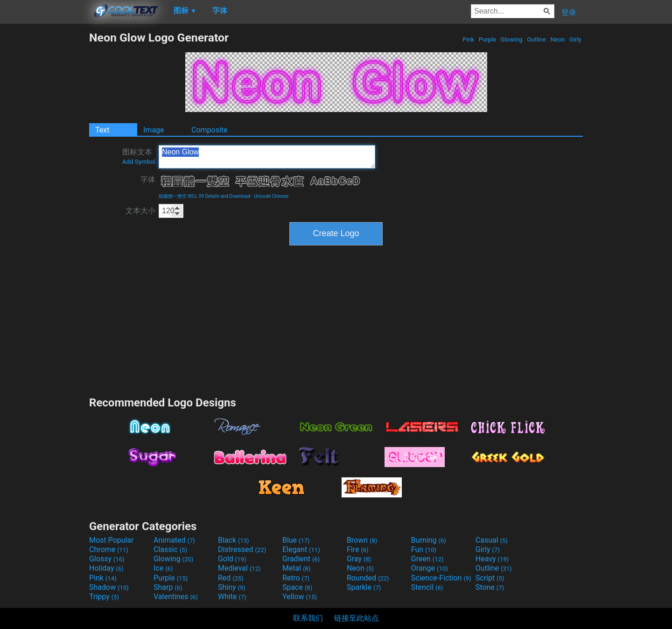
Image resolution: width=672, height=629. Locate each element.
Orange (430, 568)
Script (490, 578)
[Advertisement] (44, 171)
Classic (170, 549)
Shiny (232, 587)
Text (102, 130)
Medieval (239, 568)
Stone (490, 587)
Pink (469, 39)
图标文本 (139, 156)
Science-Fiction (441, 578)
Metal (297, 568)
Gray (359, 559)
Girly (575, 39)
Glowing (511, 39)
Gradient (301, 559)
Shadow (109, 587)
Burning (429, 540)
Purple (488, 39)
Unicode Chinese (271, 196)
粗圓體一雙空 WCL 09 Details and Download (204, 196)
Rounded (368, 578)
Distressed (242, 549)
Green (427, 559)
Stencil (427, 587)
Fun (424, 549)
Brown (362, 540)
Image (154, 130)
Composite (210, 130)
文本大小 (140, 211)
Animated (174, 540)
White (232, 597)
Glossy (107, 559)
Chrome (109, 549)
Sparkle (364, 587)
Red (231, 578)
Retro (296, 578)
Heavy (492, 559)
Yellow (300, 597)
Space (297, 587)
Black (234, 540)
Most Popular (112, 540)
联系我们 (308, 618)
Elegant (301, 549)
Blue (296, 540)
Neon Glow (267, 157)
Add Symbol (139, 162)
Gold (232, 559)
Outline (536, 39)
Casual (492, 540)
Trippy (104, 597)
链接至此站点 (357, 618)
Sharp (168, 587)
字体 (148, 179)
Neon (557, 39)
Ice (163, 568)
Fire (358, 549)
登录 (569, 12)
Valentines (176, 597)
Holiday (106, 568)
